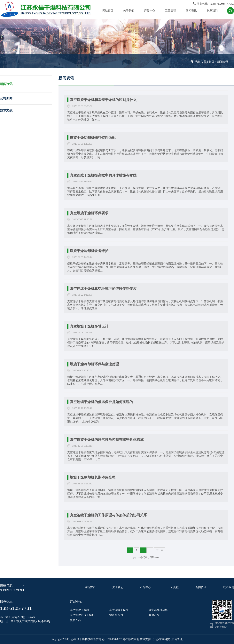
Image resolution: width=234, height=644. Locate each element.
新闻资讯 (191, 11)
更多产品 (75, 620)
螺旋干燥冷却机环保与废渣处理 (94, 364)
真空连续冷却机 (158, 610)
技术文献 (6, 110)
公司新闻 (6, 98)
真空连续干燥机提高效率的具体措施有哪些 (103, 175)
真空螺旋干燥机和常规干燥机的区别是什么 (103, 100)
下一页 (160, 550)
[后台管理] (177, 639)
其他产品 (154, 615)
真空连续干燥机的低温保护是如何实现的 (101, 402)
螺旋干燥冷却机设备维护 (89, 251)
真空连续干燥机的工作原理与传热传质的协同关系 (108, 515)
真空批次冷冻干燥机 (82, 615)
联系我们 (212, 11)
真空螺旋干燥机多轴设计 (89, 326)
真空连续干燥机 (119, 610)
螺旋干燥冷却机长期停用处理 (93, 477)
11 (150, 550)
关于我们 (129, 11)
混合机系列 (116, 615)
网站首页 (108, 11)
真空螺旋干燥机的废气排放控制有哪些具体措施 (107, 440)
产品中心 (150, 11)
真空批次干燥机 (80, 610)
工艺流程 (170, 11)
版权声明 (134, 639)
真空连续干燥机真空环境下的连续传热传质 (103, 289)
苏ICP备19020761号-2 (115, 639)
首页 (212, 62)
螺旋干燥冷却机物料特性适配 (93, 138)
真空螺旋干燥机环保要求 (89, 213)
